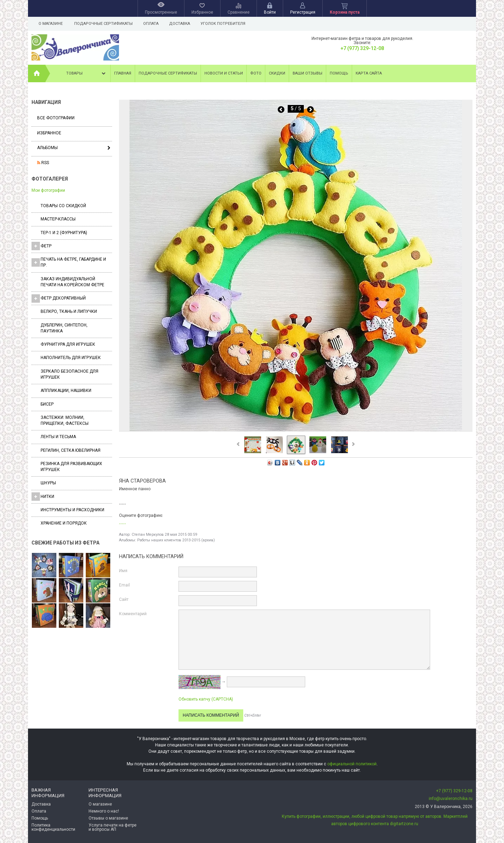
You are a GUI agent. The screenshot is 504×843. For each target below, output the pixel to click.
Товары (86, 73)
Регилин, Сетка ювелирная (71, 450)
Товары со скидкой (63, 206)
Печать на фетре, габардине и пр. (69, 262)
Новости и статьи (224, 73)
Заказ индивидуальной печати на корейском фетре (72, 282)
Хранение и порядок (64, 523)
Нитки (43, 497)
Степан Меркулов (148, 535)
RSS (43, 163)
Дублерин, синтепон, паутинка (64, 328)
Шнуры (48, 483)
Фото (256, 73)
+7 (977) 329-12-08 (362, 48)
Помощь (339, 73)
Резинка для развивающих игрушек (71, 467)
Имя (123, 571)
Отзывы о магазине (108, 818)
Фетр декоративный (59, 298)
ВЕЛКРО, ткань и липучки (69, 311)
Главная (123, 73)
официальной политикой (352, 764)
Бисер (47, 404)
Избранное (49, 133)
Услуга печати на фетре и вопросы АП (113, 827)
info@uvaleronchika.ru (451, 799)
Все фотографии (56, 118)
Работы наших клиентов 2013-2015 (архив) (176, 540)
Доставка (182, 24)
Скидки (277, 73)
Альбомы (47, 148)
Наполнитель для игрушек (71, 358)
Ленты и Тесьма (58, 437)
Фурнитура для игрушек (68, 344)
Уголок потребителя (226, 24)
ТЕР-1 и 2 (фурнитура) (64, 233)
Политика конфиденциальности (53, 827)
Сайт (124, 599)
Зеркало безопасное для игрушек (69, 374)
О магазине (51, 24)
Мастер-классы (58, 219)
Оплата (152, 24)
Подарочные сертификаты (103, 24)
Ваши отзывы (307, 73)
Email (124, 585)
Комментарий (133, 614)
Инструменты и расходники (72, 510)
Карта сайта (369, 73)
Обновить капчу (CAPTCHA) (206, 699)
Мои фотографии (48, 190)
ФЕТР (41, 246)
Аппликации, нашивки (66, 391)
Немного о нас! (104, 811)
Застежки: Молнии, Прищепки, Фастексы (65, 420)
